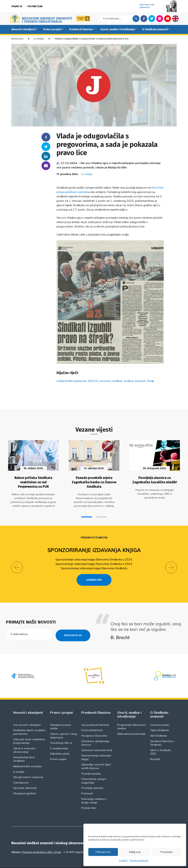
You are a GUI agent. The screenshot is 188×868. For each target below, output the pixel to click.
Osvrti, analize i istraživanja (117, 29)
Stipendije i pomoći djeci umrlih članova (96, 757)
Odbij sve (135, 852)
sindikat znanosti (135, 381)
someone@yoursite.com (46, 166)
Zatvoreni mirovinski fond (97, 740)
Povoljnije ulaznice (92, 778)
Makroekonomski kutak (131, 724)
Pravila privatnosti (139, 860)
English (175, 19)
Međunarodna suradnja (27, 756)
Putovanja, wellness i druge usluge (94, 791)
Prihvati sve (103, 852)
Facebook (144, 19)
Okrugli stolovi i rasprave (28, 767)
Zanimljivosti (21, 773)
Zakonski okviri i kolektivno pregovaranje (29, 731)
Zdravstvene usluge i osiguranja (94, 771)
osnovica (105, 381)
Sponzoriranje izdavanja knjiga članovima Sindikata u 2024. (94, 561)
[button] (87, 514)
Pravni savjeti (58, 749)
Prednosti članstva (81, 29)
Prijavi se (17, 6)
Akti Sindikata (159, 726)
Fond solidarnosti (92, 720)
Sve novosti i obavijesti (27, 715)
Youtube (168, 19)
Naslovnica (17, 39)
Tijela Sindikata (159, 720)
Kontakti (155, 749)
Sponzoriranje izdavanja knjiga (94, 547)
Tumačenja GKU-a (61, 733)
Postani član (35, 6)
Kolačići (123, 860)
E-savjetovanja (59, 738)
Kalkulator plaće (60, 744)
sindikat (117, 381)
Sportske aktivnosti (25, 778)
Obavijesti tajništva (25, 784)
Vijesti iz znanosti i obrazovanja (24, 740)
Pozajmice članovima (94, 726)
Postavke (166, 852)
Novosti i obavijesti (23, 29)
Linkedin (46, 156)
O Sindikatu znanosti (155, 29)
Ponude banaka (91, 764)
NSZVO (93, 381)
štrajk (151, 381)
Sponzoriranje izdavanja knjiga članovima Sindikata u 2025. (94, 556)
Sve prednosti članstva (95, 715)
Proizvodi (87, 784)
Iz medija (39, 39)
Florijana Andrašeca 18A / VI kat (41, 842)
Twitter (152, 19)
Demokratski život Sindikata (24, 749)
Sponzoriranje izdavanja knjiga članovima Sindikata (94, 565)
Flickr (160, 19)
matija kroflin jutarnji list (72, 381)
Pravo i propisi (52, 29)
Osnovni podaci (160, 715)
